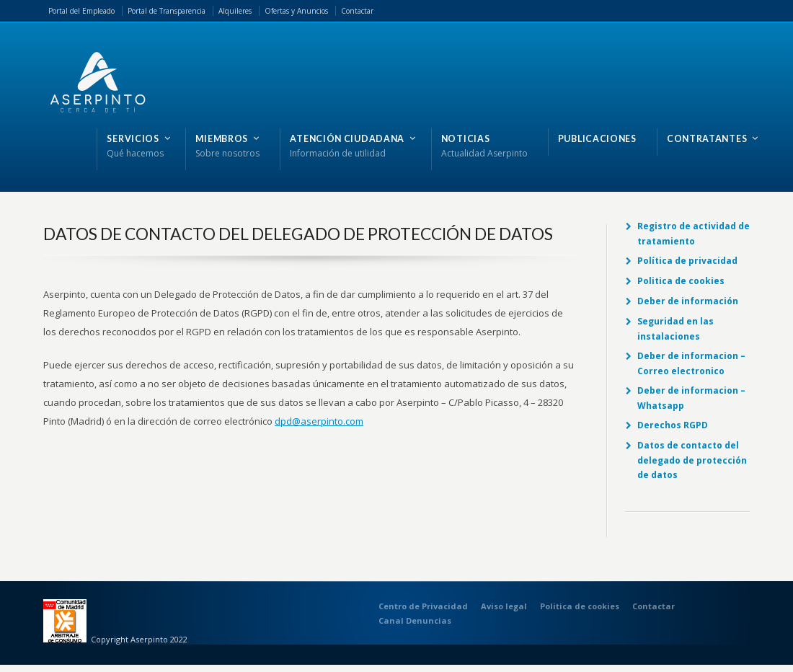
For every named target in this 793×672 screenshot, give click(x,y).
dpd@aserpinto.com (319, 421)
